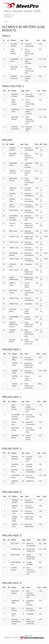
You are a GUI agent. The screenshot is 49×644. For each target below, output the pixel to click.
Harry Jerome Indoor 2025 (22, 11)
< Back (6, 21)
